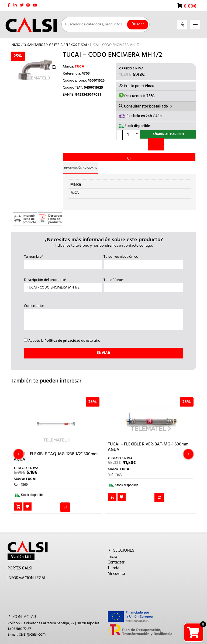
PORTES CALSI (20, 563)
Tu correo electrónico (143, 256)
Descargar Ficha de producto (55, 214)
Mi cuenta (116, 569)
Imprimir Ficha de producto (29, 214)
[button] (54, 68)
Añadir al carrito (168, 137)
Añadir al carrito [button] (18, 502)
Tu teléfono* (143, 279)
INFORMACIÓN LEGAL (27, 573)
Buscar (138, 24)
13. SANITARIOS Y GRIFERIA (43, 45)
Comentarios (103, 313)
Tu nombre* (63, 256)
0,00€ (189, 6)
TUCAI (80, 67)
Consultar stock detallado (146, 107)
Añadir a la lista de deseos (71, 137)
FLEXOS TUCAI (76, 45)
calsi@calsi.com (32, 629)
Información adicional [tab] (89, 163)
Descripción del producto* (63, 279)
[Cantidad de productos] (128, 137)
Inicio (15, 45)
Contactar (116, 557)
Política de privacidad (62, 336)
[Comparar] (156, 147)
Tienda (113, 563)
